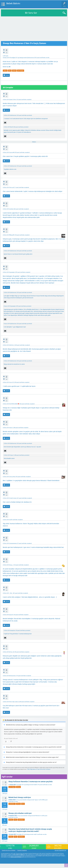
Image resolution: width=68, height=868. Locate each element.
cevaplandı (29, 99)
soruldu (47, 58)
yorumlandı (29, 115)
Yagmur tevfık (38, 800)
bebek (14, 71)
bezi (10, 71)
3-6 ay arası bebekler (22, 816)
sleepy (5, 71)
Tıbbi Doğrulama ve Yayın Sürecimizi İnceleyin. (39, 769)
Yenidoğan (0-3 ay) (15, 58)
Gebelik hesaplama (22, 850)
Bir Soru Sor (31, 13)
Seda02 (35, 785)
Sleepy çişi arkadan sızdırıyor (20, 813)
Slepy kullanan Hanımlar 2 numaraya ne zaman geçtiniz (31, 782)
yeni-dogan (21, 71)
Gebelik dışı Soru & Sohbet (9, 850)
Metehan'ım (38, 816)
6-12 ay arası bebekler (21, 800)
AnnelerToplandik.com (60, 850)
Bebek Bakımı (13, 3)
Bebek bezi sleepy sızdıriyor (20, 797)
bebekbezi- (12, 804)
